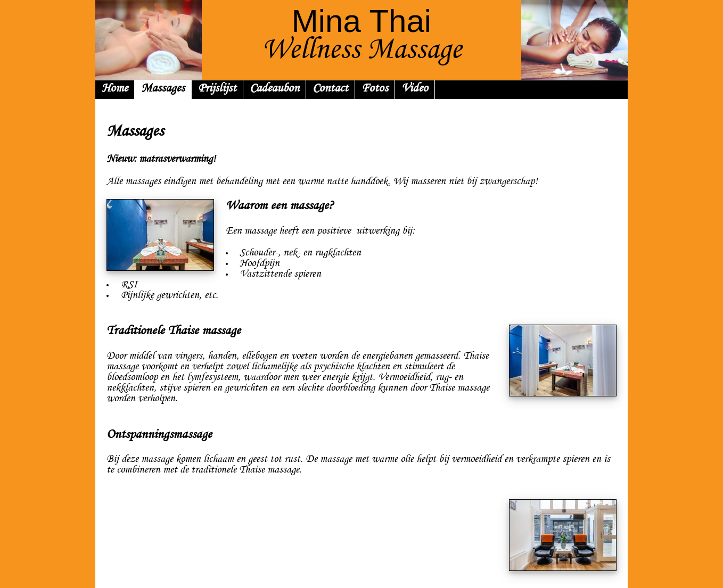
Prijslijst (217, 89)
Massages (163, 89)
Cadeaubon (274, 89)
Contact (330, 89)
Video (415, 89)
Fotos (375, 89)
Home (115, 89)
